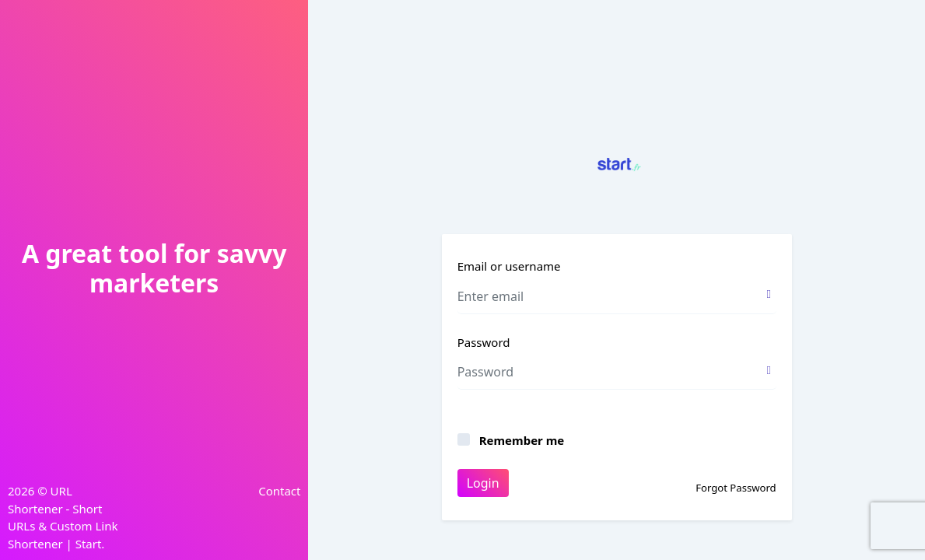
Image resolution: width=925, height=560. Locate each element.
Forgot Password (736, 488)
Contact (279, 491)
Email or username (509, 266)
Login (483, 483)
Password (484, 342)
